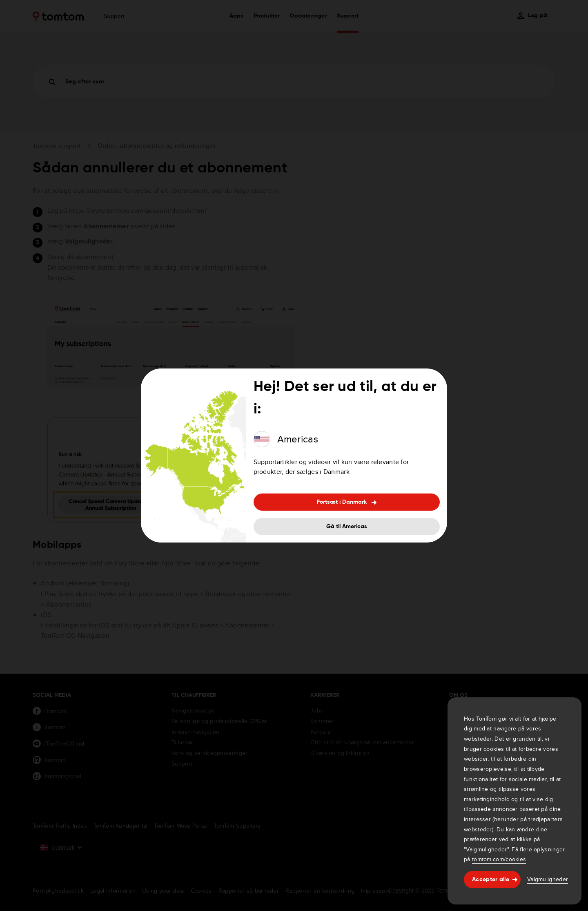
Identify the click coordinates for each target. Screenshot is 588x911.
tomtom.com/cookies (499, 859)
